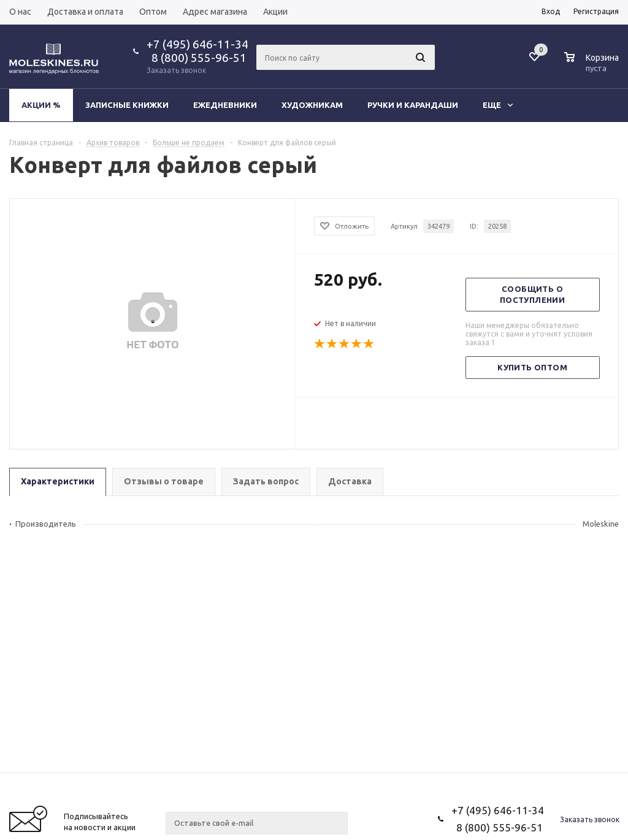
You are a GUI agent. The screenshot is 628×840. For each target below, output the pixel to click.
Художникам (312, 105)
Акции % (41, 105)
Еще (498, 105)
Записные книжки (127, 105)
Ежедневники (225, 105)
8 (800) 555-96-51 (197, 58)
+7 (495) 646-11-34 (197, 44)
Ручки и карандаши (413, 105)
